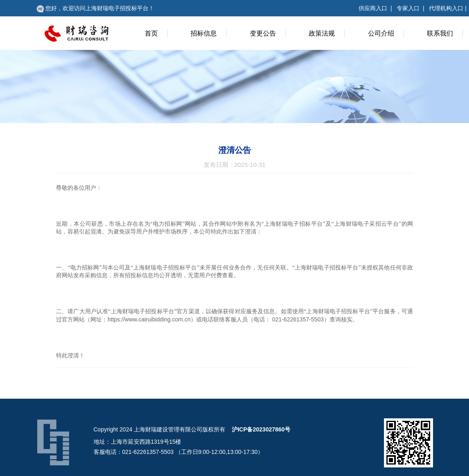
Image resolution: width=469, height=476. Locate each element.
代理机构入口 (446, 8)
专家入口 (408, 8)
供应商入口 (373, 8)
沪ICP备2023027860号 (261, 429)
